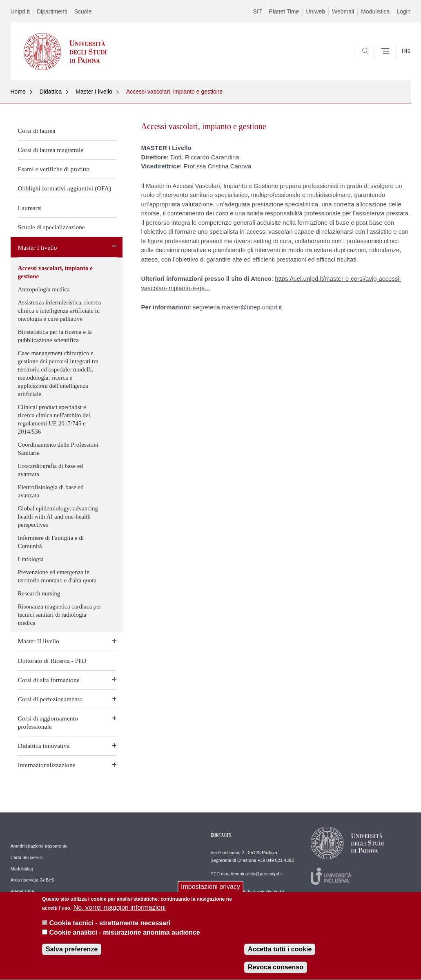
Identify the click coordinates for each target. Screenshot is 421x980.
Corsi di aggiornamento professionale (48, 722)
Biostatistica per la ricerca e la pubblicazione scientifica (55, 336)
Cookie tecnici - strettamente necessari (110, 925)
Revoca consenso (276, 970)
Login (403, 11)
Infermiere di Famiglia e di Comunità (51, 542)
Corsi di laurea (37, 131)
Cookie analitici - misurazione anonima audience (125, 935)
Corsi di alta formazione (49, 680)
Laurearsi (30, 208)
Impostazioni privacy (210, 889)
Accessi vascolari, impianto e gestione (175, 92)
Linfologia (31, 559)
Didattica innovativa (44, 746)
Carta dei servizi (27, 857)
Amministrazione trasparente (39, 846)
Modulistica (375, 11)
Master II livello (39, 641)
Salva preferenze (72, 952)
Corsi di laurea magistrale (51, 150)
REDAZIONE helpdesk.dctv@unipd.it (248, 892)
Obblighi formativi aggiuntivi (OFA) (65, 188)
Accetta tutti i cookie (280, 952)
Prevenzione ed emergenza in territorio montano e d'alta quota (57, 576)
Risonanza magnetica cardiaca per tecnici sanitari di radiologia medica (60, 615)
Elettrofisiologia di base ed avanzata (51, 491)
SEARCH (376, 60)
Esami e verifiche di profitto (54, 169)
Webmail (343, 11)
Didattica (51, 92)
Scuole (83, 11)
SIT (258, 11)
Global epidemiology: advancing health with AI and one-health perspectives (58, 517)
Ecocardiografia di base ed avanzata (51, 470)
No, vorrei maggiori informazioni (120, 910)
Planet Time (284, 11)
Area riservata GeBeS (32, 880)
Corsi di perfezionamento (50, 699)
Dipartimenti (52, 11)
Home (18, 92)
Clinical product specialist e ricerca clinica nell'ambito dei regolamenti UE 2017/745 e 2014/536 (54, 419)
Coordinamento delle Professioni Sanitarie (58, 449)
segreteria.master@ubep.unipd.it (237, 307)
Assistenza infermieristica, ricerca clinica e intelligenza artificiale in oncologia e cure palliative (60, 311)
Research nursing (39, 593)
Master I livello (94, 92)
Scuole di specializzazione (52, 227)
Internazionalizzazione (47, 765)
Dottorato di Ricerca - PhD (52, 661)
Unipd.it (20, 11)
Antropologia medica (44, 289)
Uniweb (315, 11)
